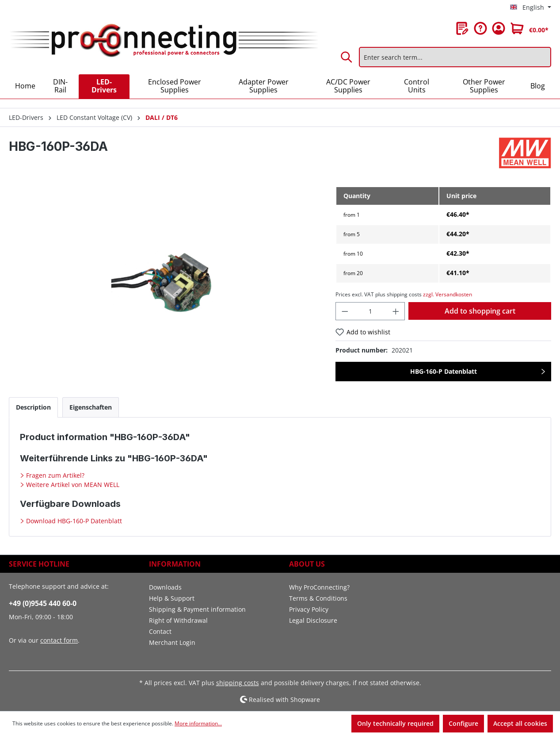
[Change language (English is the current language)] (531, 8)
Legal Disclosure (313, 620)
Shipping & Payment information (197, 609)
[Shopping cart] (530, 28)
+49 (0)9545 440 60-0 (43, 603)
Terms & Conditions (318, 598)
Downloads (165, 587)
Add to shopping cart (480, 311)
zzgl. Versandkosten (448, 294)
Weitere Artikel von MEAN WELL (72, 485)
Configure (463, 723)
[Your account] (499, 28)
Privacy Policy (309, 609)
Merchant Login (172, 642)
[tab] (33, 407)
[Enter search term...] (455, 57)
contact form (59, 640)
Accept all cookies (520, 723)
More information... (198, 723)
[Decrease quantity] (345, 311)
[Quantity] (370, 311)
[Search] (347, 57)
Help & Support (172, 598)
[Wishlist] (462, 28)
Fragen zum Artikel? (54, 475)
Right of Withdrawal (178, 620)
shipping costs (238, 683)
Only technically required (395, 723)
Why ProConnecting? (319, 587)
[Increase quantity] (396, 311)
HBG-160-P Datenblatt (444, 371)
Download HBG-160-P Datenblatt (73, 521)
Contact (160, 631)
